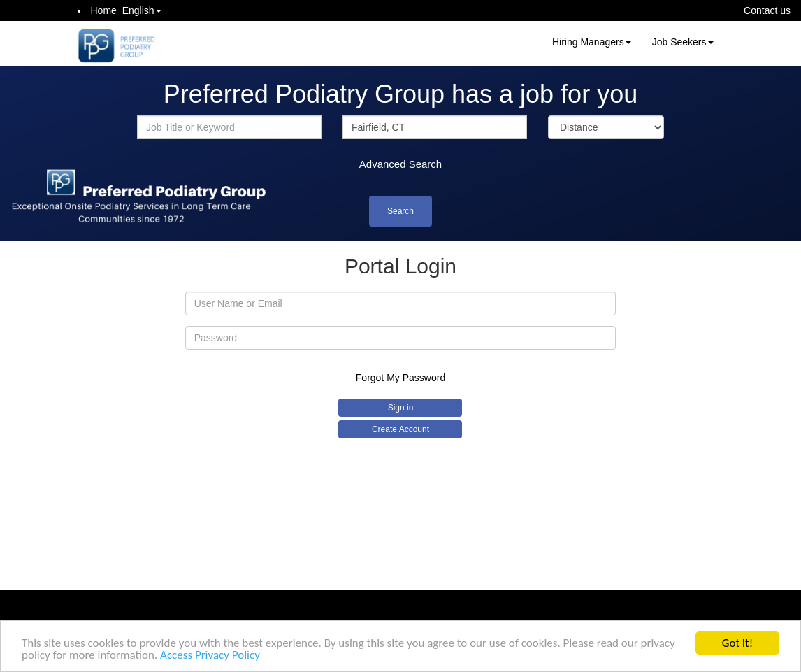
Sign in (401, 408)
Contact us (767, 10)
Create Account (400, 429)
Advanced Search (400, 164)
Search (400, 211)
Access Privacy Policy (210, 656)
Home (104, 10)
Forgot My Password (400, 378)
